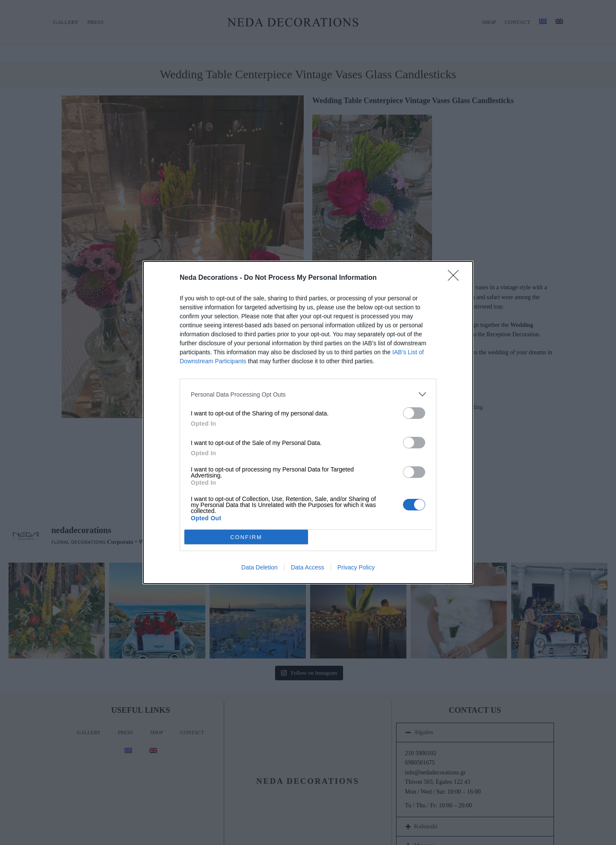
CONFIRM (246, 537)
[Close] (456, 278)
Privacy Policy (356, 567)
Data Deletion (259, 567)
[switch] (414, 413)
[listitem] (308, 394)
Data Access (308, 567)
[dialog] (308, 422)
